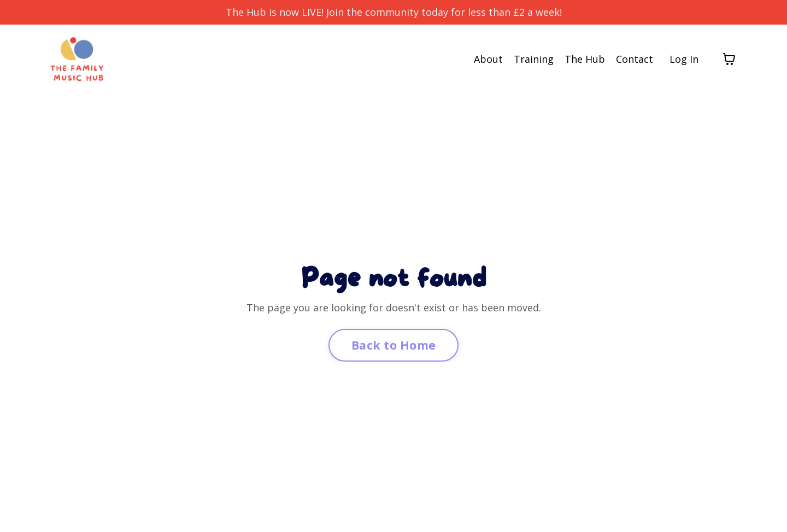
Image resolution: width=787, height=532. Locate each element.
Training (534, 59)
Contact (635, 59)
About (488, 59)
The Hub (585, 59)
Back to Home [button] (393, 345)
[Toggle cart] (729, 59)
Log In (684, 59)
